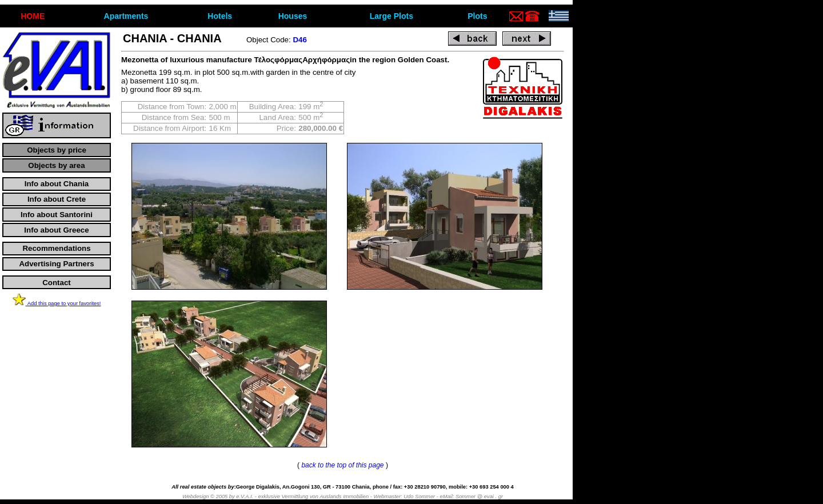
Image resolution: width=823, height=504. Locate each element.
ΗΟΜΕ (33, 16)
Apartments (126, 16)
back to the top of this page (342, 465)
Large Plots (391, 16)
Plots (477, 16)
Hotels (220, 16)
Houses (293, 16)
